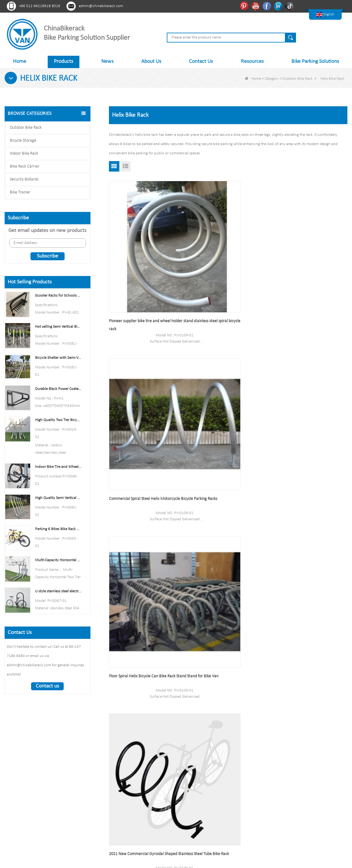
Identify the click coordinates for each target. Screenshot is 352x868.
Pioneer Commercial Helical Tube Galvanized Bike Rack (219, 390)
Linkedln (279, 6)
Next (220, 685)
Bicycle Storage (23, 141)
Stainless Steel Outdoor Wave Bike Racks (307, 628)
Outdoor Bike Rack (298, 79)
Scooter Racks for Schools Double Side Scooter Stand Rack (58, 296)
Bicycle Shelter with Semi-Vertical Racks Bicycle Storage (58, 358)
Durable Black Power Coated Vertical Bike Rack (58, 389)
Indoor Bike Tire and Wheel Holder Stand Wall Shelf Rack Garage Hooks (58, 467)
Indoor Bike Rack (24, 154)
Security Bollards (24, 179)
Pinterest (245, 6)
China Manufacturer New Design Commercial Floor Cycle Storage (137, 511)
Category (272, 79)
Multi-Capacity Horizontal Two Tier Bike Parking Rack (58, 560)
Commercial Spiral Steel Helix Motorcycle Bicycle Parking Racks (226, 269)
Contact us (47, 686)
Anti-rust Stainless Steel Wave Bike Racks (225, 628)
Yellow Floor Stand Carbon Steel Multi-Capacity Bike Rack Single (223, 511)
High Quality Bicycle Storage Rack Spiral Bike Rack (143, 632)
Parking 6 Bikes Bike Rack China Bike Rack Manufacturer (58, 529)
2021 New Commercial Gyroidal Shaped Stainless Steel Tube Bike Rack (143, 390)
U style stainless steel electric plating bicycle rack (58, 591)
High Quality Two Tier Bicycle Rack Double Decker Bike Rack (58, 420)
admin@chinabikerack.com (101, 6)
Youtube (256, 6)
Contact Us (201, 61)
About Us (151, 61)
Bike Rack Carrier (25, 166)
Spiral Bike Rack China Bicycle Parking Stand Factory (310, 511)
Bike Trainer (20, 192)
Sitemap (118, 789)
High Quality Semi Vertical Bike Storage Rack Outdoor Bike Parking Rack (58, 498)
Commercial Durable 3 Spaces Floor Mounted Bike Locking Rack (302, 390)
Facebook (268, 6)
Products (64, 61)
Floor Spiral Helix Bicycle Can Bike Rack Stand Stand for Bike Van (305, 269)
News (107, 61)
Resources (252, 61)
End (234, 685)
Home (20, 61)
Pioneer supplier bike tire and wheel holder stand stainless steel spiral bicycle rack (146, 269)
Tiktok (290, 6)
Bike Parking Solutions (315, 61)
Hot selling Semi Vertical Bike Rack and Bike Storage (58, 327)
